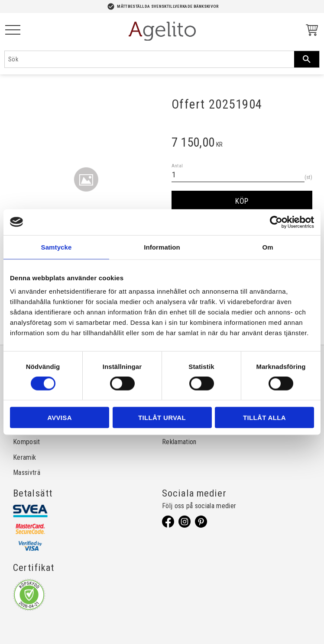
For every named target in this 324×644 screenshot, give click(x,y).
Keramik (24, 457)
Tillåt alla (264, 418)
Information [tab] (162, 247)
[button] (13, 30)
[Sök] (307, 59)
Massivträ (27, 473)
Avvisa (60, 418)
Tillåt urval (162, 418)
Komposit (27, 442)
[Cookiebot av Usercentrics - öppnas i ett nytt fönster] (276, 222)
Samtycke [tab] (57, 247)
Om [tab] (267, 247)
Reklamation (179, 442)
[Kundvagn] (310, 31)
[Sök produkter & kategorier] (149, 59)
